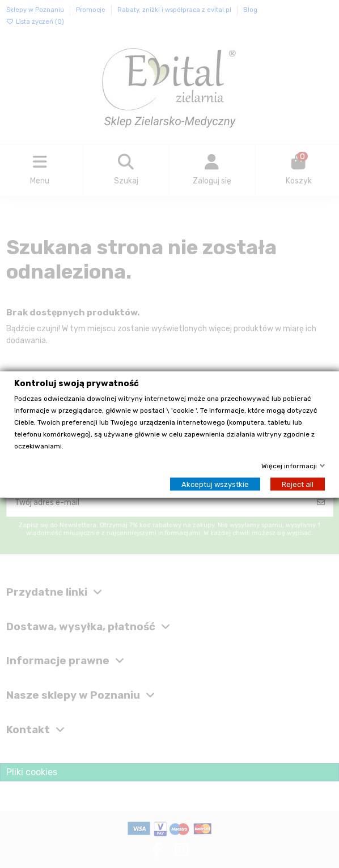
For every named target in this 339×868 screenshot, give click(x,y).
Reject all (298, 484)
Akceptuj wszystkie (215, 484)
